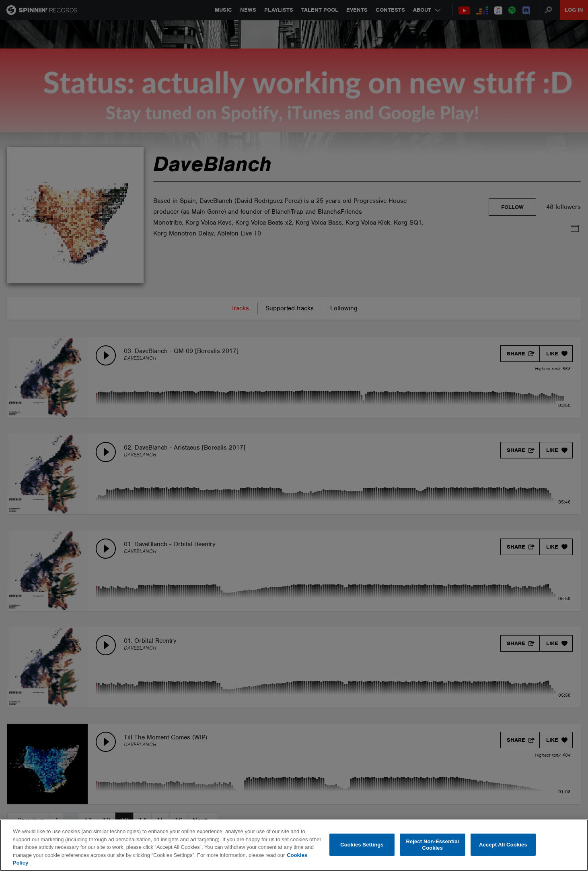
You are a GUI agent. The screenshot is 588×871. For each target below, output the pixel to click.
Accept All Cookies (503, 845)
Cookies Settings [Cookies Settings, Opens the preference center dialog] (362, 845)
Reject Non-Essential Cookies (432, 845)
